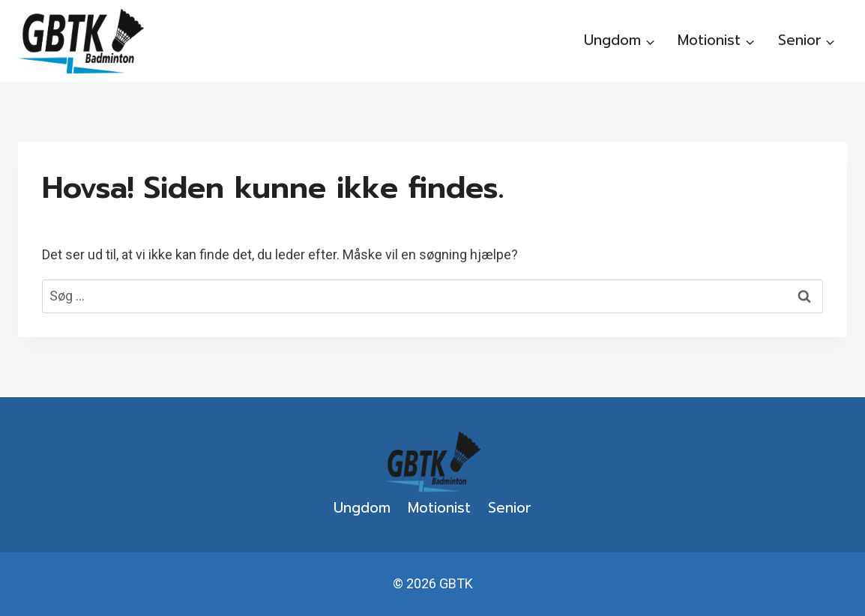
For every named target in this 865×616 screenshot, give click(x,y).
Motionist (439, 508)
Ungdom (362, 508)
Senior (510, 508)
